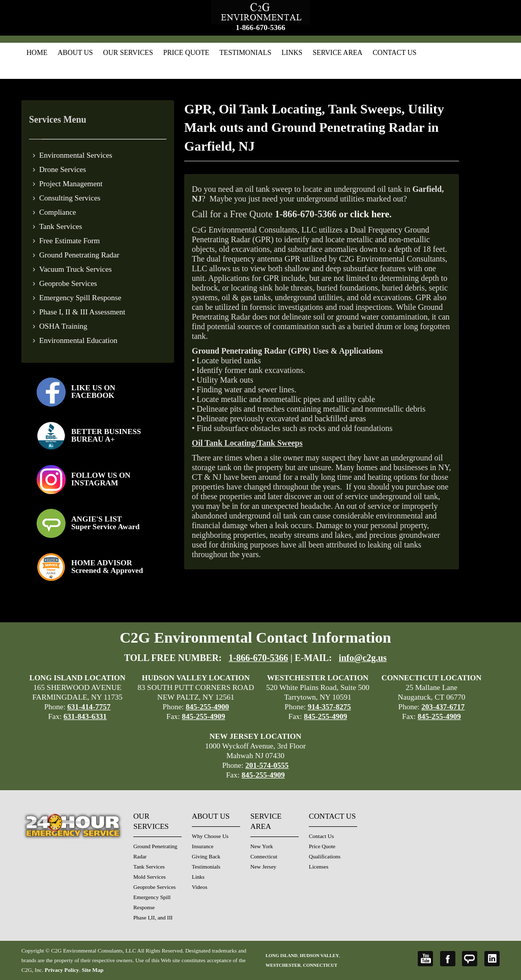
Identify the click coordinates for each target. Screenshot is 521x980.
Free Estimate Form (69, 241)
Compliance (57, 212)
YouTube (425, 959)
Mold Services (150, 877)
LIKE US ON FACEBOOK (93, 392)
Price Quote (186, 53)
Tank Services (61, 226)
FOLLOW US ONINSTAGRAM (101, 479)
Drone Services (63, 169)
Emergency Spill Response (80, 298)
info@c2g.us (363, 658)
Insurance (203, 846)
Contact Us (394, 53)
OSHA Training (63, 326)
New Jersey (263, 867)
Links (292, 53)
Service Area (337, 53)
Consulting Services (70, 198)
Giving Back (206, 856)
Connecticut (264, 856)
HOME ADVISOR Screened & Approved (107, 567)
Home (37, 53)
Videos (200, 887)
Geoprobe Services (68, 283)
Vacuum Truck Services (76, 269)
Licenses (319, 867)
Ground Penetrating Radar (79, 255)
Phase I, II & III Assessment (82, 312)
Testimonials (245, 53)
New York (262, 846)
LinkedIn (492, 959)
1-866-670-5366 (260, 27)
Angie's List (470, 959)
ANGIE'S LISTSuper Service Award (105, 523)
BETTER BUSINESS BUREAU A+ (106, 435)
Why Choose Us (210, 836)
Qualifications (325, 856)
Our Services (128, 53)
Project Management (71, 184)
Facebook (448, 959)
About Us (75, 53)
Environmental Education (78, 340)
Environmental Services (76, 155)
